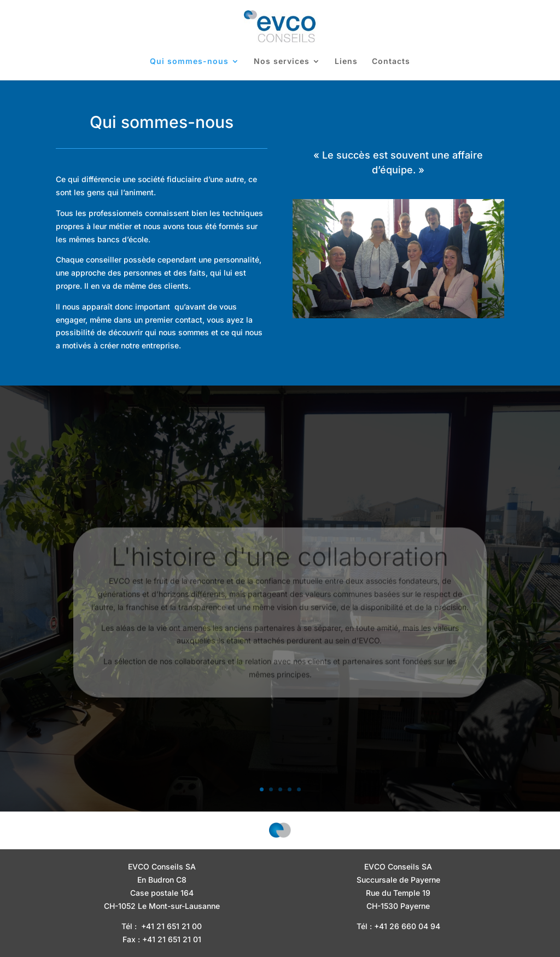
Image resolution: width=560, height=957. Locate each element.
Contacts (391, 62)
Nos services (282, 62)
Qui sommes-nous (189, 62)
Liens (346, 62)
